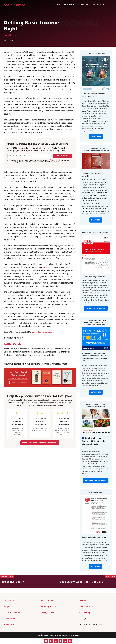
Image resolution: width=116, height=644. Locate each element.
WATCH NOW (96, 392)
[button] (109, 5)
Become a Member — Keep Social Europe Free (40, 443)
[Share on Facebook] (60, 641)
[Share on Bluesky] (46, 641)
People (7, 606)
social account (49, 267)
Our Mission (9, 600)
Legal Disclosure (86, 606)
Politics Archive (48, 600)
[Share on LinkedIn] (56, 641)
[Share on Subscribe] (70, 641)
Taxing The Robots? (13, 582)
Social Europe (15, 5)
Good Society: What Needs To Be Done (81, 582)
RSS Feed (83, 600)
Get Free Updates (63, 156)
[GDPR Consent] (8, 161)
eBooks (57, 5)
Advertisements (98, 5)
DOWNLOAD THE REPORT (96, 308)
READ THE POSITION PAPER (96, 481)
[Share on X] (51, 641)
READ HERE (96, 220)
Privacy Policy (54, 160)
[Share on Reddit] (65, 641)
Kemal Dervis (10, 35)
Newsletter (69, 5)
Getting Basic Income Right (43, 332)
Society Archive (48, 612)
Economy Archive (49, 606)
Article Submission (12, 612)
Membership (83, 5)
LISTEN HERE (96, 137)
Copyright (83, 618)
